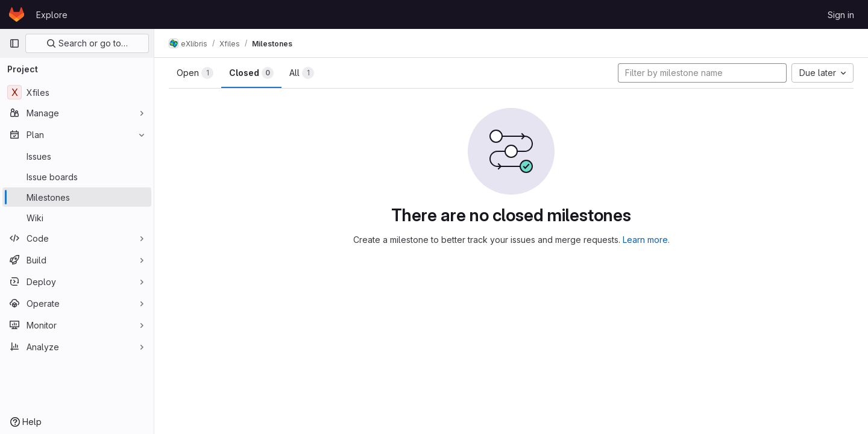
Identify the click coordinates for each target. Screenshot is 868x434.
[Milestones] (77, 197)
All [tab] (302, 73)
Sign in (841, 15)
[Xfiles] (77, 92)
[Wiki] (77, 218)
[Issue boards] (77, 177)
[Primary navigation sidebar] (14, 43)
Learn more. (646, 240)
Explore (52, 15)
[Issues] (77, 156)
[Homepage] (17, 14)
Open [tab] (195, 73)
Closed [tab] (251, 73)
